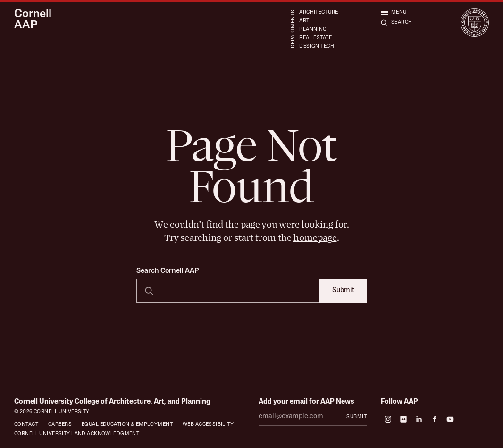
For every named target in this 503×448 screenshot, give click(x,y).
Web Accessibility (208, 425)
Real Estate (315, 38)
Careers (60, 425)
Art (304, 21)
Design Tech (317, 46)
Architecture (319, 13)
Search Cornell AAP (168, 271)
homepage (315, 238)
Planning (313, 30)
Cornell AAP (33, 20)
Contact (26, 425)
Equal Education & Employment (127, 425)
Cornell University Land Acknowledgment (77, 434)
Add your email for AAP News (306, 402)
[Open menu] (394, 12)
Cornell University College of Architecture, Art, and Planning (112, 402)
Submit (343, 291)
